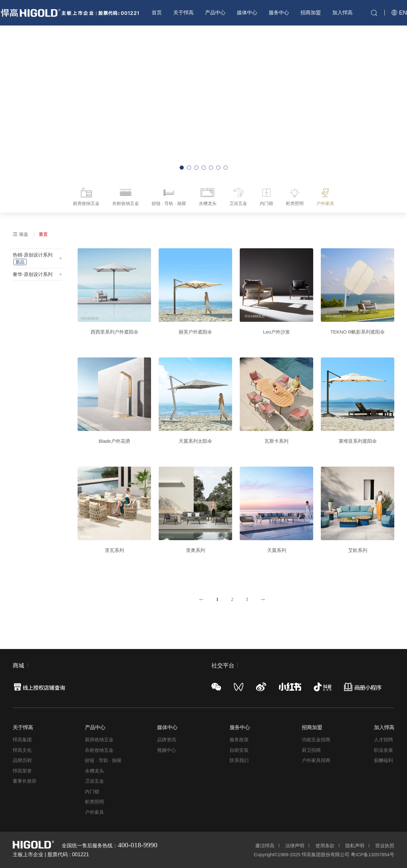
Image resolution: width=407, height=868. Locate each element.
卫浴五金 (94, 781)
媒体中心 (247, 13)
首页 (157, 13)
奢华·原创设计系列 (32, 274)
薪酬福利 (383, 760)
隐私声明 (355, 846)
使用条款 (325, 846)
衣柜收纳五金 (99, 750)
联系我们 (239, 760)
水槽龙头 (94, 771)
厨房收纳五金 (99, 740)
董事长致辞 (25, 781)
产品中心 (215, 13)
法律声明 (295, 846)
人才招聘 (383, 740)
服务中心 (279, 13)
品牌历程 (22, 760)
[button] (182, 168)
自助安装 (239, 750)
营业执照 (385, 846)
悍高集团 (22, 740)
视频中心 (167, 750)
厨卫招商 (311, 750)
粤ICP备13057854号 (373, 854)
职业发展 (383, 750)
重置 (43, 234)
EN (399, 13)
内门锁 (92, 791)
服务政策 (239, 740)
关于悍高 (183, 13)
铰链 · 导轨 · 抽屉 (103, 760)
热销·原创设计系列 (32, 259)
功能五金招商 (316, 740)
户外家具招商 (316, 760)
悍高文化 (22, 750)
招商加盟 (311, 13)
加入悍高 (342, 13)
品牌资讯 (167, 740)
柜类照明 (94, 802)
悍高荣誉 (22, 771)
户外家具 (94, 812)
